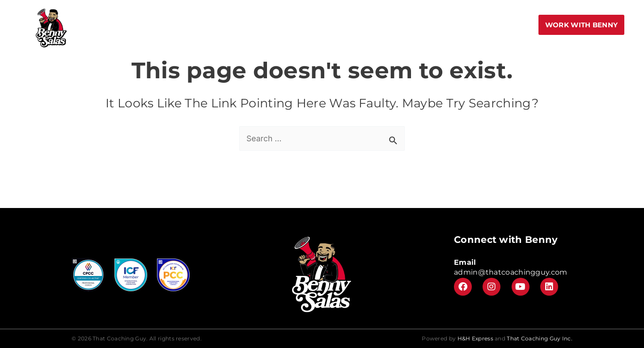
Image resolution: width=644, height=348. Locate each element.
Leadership (461, 24)
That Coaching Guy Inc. (540, 338)
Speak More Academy (276, 24)
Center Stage (352, 24)
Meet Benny (408, 24)
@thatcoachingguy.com (523, 272)
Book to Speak (198, 24)
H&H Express (475, 338)
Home (150, 24)
